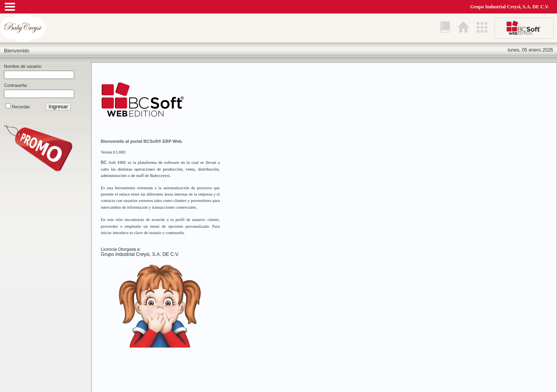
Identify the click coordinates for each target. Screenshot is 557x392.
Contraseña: (16, 85)
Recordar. (21, 107)
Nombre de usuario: (23, 66)
